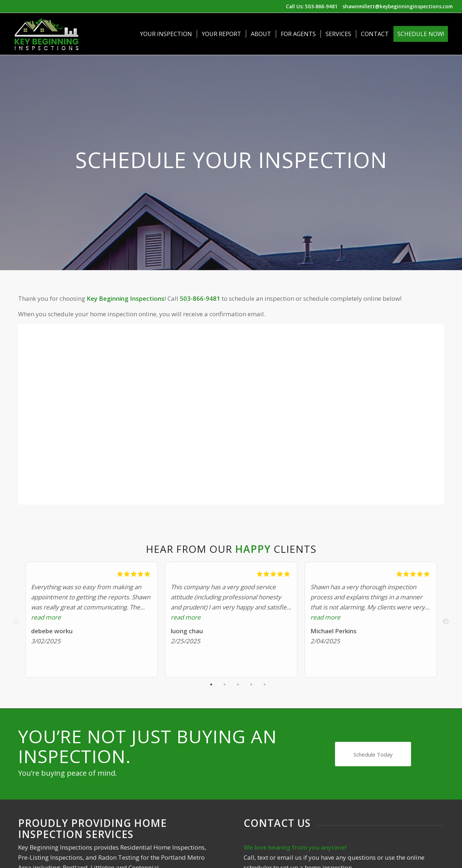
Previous (16, 622)
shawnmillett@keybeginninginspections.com (398, 6)
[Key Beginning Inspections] (47, 34)
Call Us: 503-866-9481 (312, 6)
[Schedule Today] (373, 754)
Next (446, 622)
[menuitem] (166, 34)
